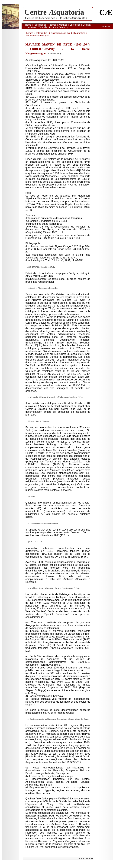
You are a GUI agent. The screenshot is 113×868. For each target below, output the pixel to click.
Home (28, 25)
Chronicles (75, 25)
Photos (53, 27)
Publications (40, 25)
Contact (63, 27)
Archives (63, 25)
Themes (52, 25)
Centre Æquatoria (54, 12)
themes (29, 33)
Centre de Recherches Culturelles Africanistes (56, 18)
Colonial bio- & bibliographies (50, 33)
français (106, 26)
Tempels (43, 27)
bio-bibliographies (76, 33)
